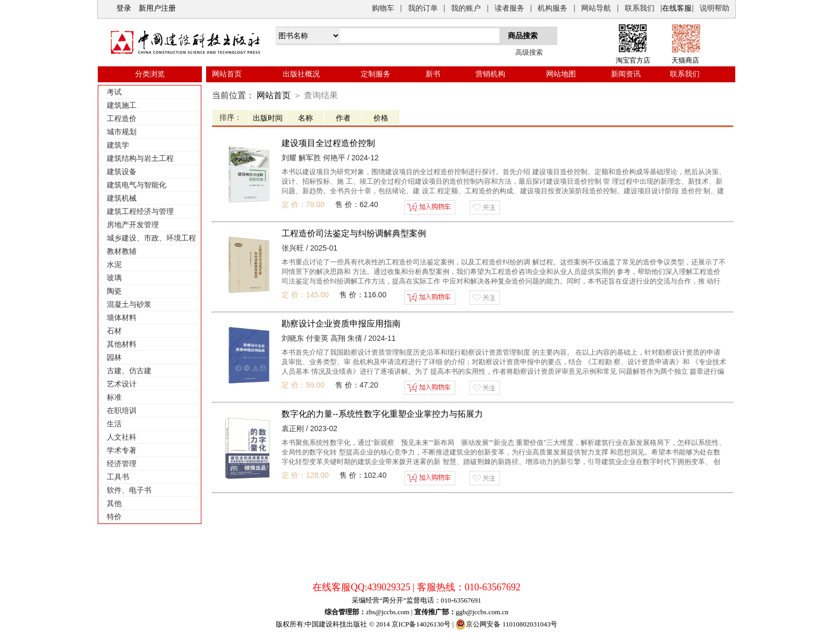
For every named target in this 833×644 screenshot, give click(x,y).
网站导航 (596, 8)
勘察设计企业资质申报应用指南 (341, 324)
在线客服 (677, 8)
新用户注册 (157, 8)
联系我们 (640, 8)
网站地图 (561, 74)
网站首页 (227, 74)
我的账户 (466, 8)
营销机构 (490, 74)
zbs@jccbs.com (388, 612)
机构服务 (552, 8)
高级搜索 (529, 52)
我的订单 (423, 8)
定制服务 (376, 74)
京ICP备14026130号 (421, 624)
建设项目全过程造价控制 (328, 143)
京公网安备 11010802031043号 (506, 624)
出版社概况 (301, 74)
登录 (124, 8)
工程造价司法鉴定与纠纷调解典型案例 (354, 233)
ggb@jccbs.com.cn (482, 612)
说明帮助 (715, 8)
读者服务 (509, 8)
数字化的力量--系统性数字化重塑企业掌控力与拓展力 (382, 414)
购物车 (383, 8)
